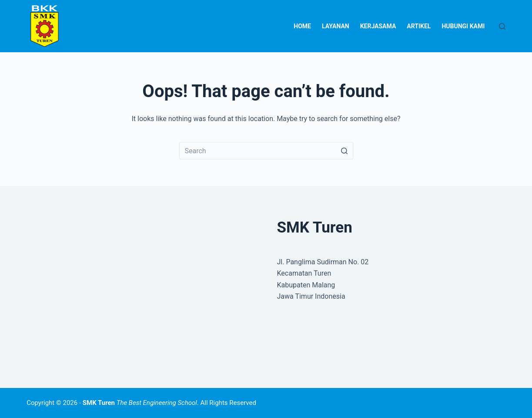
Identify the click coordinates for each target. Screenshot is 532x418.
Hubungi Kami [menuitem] (463, 26)
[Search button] (345, 151)
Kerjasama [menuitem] (378, 26)
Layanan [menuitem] (336, 26)
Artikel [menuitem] (419, 26)
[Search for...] (266, 151)
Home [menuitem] (302, 26)
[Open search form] (502, 26)
